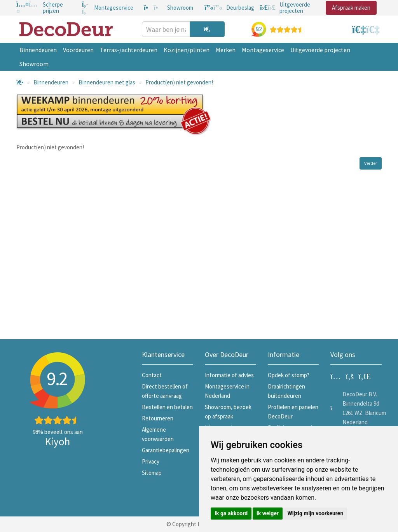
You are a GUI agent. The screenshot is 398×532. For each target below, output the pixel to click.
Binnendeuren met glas (107, 82)
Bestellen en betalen (167, 407)
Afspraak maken (351, 8)
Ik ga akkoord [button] (231, 513)
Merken (226, 50)
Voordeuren (78, 50)
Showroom (34, 64)
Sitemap (152, 473)
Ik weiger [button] (268, 513)
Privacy (151, 461)
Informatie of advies (229, 375)
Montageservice (263, 50)
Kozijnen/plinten (187, 50)
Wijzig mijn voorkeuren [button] (315, 513)
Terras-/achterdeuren (129, 50)
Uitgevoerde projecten (320, 50)
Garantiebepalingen (166, 450)
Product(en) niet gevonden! (179, 82)
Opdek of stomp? (289, 375)
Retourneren (158, 418)
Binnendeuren (38, 50)
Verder (371, 163)
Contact (152, 375)
